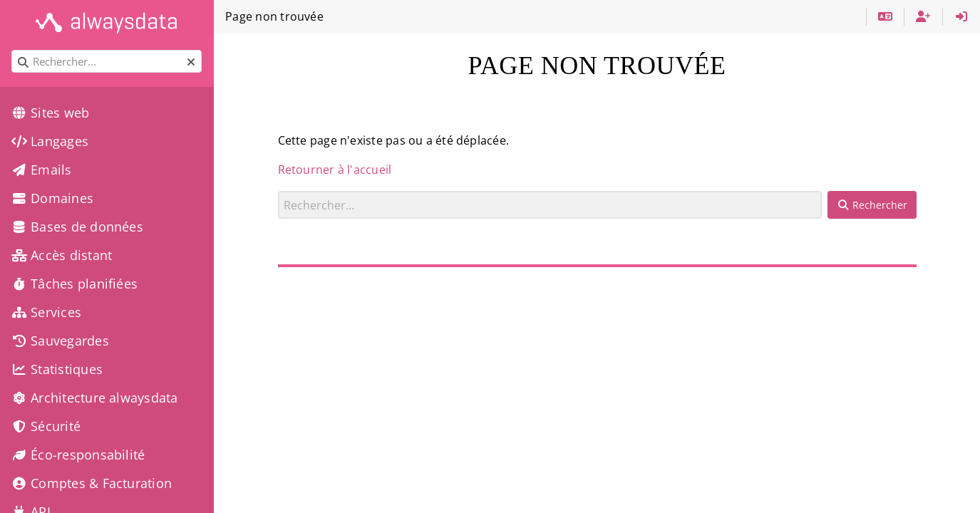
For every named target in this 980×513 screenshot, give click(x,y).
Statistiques (57, 369)
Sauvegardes (60, 341)
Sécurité (46, 426)
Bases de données (77, 227)
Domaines (52, 198)
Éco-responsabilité (78, 455)
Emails (42, 170)
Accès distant (62, 255)
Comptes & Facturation (92, 483)
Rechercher (278, 191)
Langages (50, 141)
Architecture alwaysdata (94, 398)
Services (46, 312)
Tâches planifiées (74, 284)
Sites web (50, 113)
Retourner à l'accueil (335, 170)
